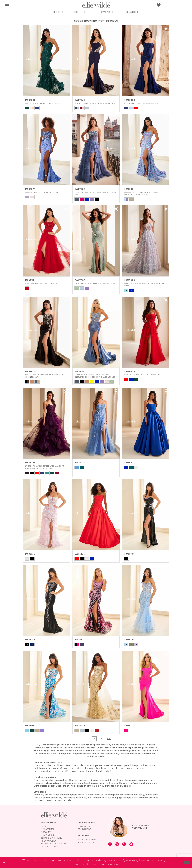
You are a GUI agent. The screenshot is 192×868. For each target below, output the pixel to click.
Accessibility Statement (54, 844)
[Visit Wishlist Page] (159, 5)
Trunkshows (84, 829)
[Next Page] (109, 739)
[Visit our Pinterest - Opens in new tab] (124, 845)
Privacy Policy (49, 841)
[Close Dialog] (4, 862)
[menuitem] (7, 5)
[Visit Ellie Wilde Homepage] (54, 815)
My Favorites (48, 829)
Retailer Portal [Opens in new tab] (86, 842)
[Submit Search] (184, 5)
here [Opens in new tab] (116, 864)
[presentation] (46, 61)
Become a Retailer (87, 839)
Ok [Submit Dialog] (187, 862)
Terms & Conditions (52, 838)
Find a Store (48, 835)
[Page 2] (101, 739)
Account (46, 832)
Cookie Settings (50, 847)
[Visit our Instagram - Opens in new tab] (117, 845)
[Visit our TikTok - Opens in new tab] (131, 845)
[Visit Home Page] (96, 5)
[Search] (175, 5)
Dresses (45, 826)
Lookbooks (84, 826)
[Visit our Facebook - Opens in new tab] (110, 845)
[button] (7, 5)
